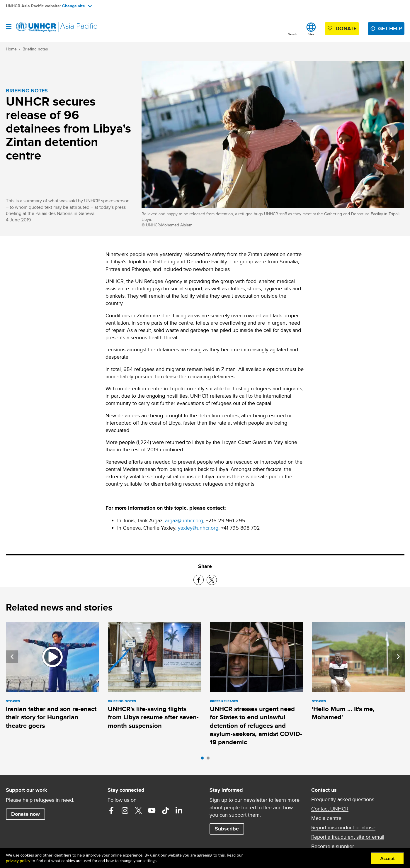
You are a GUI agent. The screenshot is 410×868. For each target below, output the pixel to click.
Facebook (111, 811)
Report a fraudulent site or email (348, 837)
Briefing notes (35, 49)
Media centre (326, 818)
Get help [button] (390, 28)
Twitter (138, 811)
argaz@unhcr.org (184, 520)
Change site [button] (77, 6)
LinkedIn (179, 811)
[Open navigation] (9, 27)
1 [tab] (204, 759)
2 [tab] (210, 759)
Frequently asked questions (343, 799)
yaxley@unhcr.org (198, 528)
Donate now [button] (25, 814)
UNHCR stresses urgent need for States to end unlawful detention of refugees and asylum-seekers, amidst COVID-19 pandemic (256, 725)
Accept (387, 858)
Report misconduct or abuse (343, 828)
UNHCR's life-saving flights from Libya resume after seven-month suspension (153, 717)
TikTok (165, 811)
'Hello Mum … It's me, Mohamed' (343, 713)
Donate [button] (346, 28)
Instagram (125, 811)
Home (11, 49)
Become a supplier (333, 846)
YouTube (152, 811)
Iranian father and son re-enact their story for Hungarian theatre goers (51, 717)
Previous (12, 657)
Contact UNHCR (330, 809)
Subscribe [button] (227, 829)
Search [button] (293, 34)
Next (398, 657)
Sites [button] (311, 34)
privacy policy (18, 861)
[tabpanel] (52, 677)
